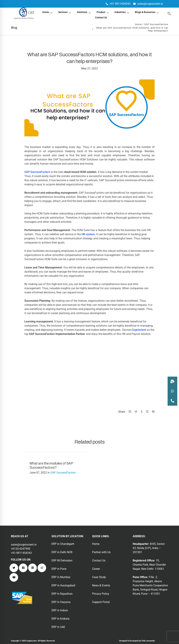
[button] (172, 401)
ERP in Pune (59, 569)
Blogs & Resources (92, 16)
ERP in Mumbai (61, 577)
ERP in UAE (58, 627)
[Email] (153, 412)
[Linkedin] (147, 412)
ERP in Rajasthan (62, 594)
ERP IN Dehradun (62, 560)
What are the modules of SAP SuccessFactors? (51, 465)
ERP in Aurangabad (63, 585)
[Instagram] (42, 568)
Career (96, 569)
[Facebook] (130, 412)
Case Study (99, 577)
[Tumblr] (142, 412)
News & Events (101, 585)
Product (119, 12)
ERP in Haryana (61, 602)
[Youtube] (14, 577)
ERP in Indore (60, 610)
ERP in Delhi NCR (62, 552)
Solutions (99, 12)
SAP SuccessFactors (156, 24)
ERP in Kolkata (60, 619)
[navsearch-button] (169, 14)
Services (79, 12)
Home (62, 12)
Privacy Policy (101, 594)
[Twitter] (136, 412)
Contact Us (117, 16)
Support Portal (101, 602)
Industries (138, 12)
